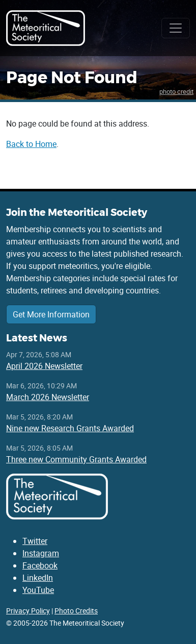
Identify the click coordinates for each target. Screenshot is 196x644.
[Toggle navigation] (176, 28)
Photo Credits (76, 611)
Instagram (41, 553)
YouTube (38, 590)
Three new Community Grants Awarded (76, 459)
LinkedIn (38, 578)
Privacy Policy (28, 611)
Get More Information (51, 314)
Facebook (40, 565)
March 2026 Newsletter (48, 397)
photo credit (176, 91)
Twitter (35, 541)
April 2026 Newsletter (44, 366)
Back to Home (31, 144)
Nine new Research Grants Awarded (70, 428)
